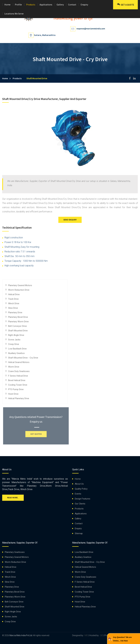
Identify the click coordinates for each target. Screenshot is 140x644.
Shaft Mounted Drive (18, 332)
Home (7, 5)
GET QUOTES (37, 434)
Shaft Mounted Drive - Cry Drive (23, 359)
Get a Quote (126, 5)
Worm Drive (14, 368)
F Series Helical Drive (18, 377)
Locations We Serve (14, 14)
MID (86, 635)
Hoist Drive (13, 395)
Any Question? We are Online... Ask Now (122, 639)
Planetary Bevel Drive (18, 318)
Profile (18, 5)
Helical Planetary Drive (19, 400)
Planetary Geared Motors (20, 286)
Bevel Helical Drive (17, 381)
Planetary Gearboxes (15, 552)
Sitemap (79, 533)
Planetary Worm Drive (18, 323)
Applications (46, 5)
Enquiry (84, 5)
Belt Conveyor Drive (17, 327)
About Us (79, 484)
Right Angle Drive (16, 336)
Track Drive (13, 300)
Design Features (83, 499)
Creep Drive (14, 345)
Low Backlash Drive (17, 350)
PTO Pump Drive (16, 390)
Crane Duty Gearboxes (19, 372)
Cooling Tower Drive (18, 386)
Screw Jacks (14, 341)
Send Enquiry (70, 220)
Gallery (60, 5)
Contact (72, 5)
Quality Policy (81, 489)
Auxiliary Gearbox (16, 354)
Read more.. (13, 498)
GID (102, 635)
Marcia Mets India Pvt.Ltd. (21, 635)
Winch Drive (14, 305)
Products (31, 5)
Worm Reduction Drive (19, 291)
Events (78, 494)
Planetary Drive (15, 314)
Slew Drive (13, 309)
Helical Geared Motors (19, 363)
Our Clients (80, 504)
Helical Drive (14, 296)
